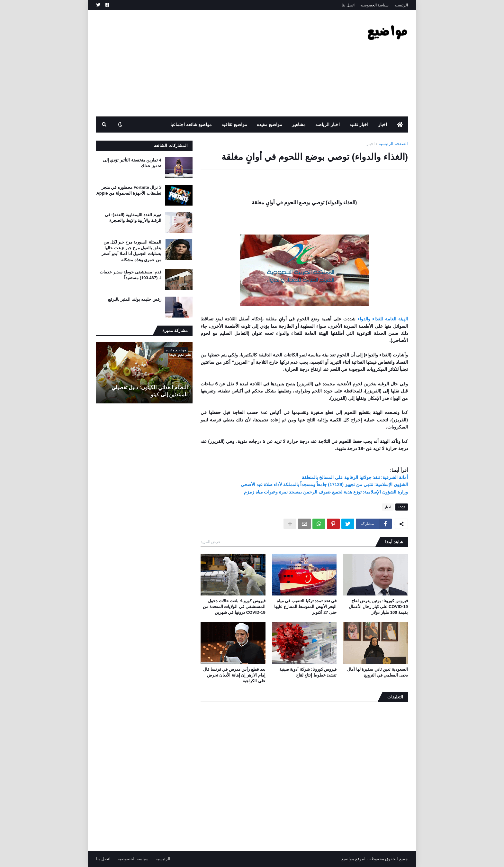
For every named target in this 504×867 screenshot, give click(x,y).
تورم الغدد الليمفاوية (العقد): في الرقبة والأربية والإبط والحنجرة (133, 218)
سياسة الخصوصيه (374, 5)
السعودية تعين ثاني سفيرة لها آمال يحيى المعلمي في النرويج (378, 672)
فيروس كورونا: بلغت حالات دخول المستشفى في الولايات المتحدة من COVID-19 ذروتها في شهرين (234, 607)
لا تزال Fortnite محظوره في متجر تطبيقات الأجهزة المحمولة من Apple (129, 190)
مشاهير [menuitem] (299, 125)
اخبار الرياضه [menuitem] (328, 125)
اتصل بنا (348, 5)
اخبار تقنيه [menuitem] (359, 125)
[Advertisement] (213, 63)
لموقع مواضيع (354, 859)
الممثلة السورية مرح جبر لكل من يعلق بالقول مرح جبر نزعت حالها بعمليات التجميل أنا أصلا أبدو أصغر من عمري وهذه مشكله (131, 251)
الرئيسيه (401, 5)
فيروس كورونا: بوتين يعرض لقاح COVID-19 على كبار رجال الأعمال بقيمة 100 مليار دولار (378, 607)
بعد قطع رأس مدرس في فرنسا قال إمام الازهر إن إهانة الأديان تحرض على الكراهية (234, 675)
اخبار (371, 144)
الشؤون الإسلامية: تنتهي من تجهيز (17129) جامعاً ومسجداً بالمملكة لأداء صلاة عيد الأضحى (324, 484)
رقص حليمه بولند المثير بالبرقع (135, 299)
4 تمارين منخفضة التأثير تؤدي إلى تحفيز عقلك (132, 163)
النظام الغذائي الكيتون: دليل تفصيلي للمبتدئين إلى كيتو (150, 391)
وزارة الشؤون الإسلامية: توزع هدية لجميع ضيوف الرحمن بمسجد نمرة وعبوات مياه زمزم (326, 492)
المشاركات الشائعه (171, 146)
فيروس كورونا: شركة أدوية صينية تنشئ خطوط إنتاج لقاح (308, 672)
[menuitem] (400, 125)
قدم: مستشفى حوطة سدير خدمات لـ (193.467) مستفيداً (130, 275)
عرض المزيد (211, 542)
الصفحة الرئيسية (393, 144)
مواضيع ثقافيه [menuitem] (234, 125)
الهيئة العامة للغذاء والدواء (383, 319)
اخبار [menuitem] (382, 125)
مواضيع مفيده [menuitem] (270, 125)
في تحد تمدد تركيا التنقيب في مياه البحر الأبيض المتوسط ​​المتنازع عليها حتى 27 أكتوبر (305, 607)
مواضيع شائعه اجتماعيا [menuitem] (191, 125)
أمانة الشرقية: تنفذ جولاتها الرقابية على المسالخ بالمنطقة (355, 477)
